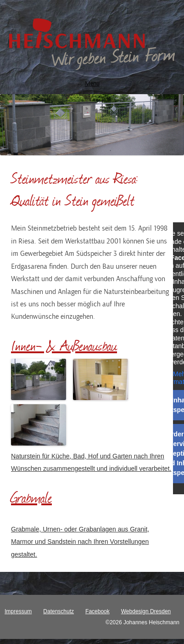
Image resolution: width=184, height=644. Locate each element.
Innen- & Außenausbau (64, 345)
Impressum (18, 611)
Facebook (98, 611)
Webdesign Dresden (146, 611)
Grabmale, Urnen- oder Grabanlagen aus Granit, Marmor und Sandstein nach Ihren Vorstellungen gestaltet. (80, 542)
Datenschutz (59, 611)
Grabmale (31, 497)
